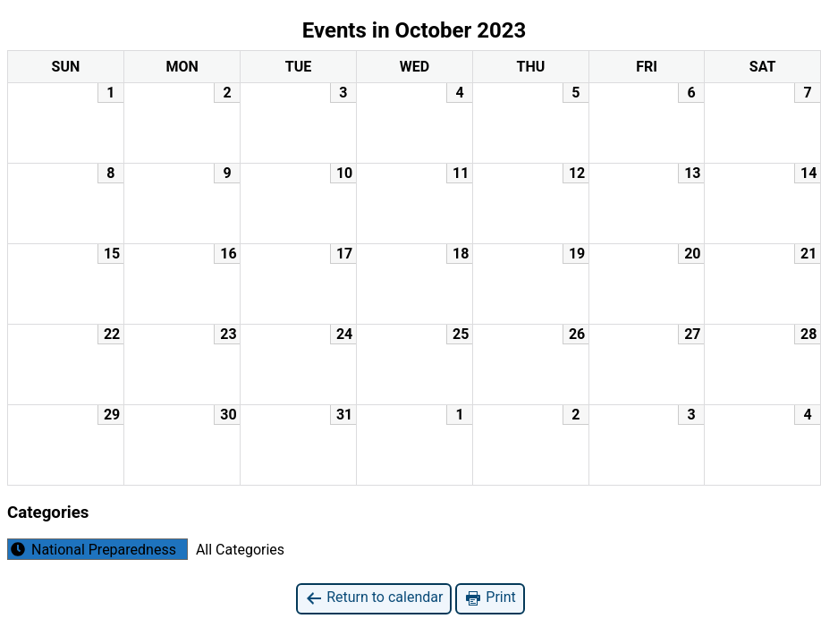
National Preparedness (92, 549)
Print (490, 598)
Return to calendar (374, 598)
